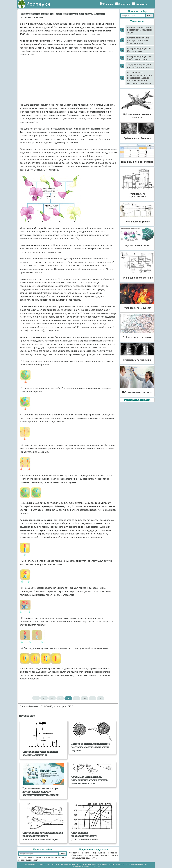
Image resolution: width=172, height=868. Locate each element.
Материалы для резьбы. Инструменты (140, 50)
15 (44, 698)
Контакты (142, 4)
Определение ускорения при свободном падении (140, 66)
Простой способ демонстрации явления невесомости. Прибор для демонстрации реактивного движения (139, 78)
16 (52, 698)
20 (84, 698)
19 (76, 698)
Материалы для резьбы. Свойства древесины (140, 58)
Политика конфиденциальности (134, 864)
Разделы (124, 4)
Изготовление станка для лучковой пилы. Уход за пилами (138, 40)
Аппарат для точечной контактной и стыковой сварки (139, 30)
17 (60, 698)
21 (92, 698)
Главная (108, 4)
